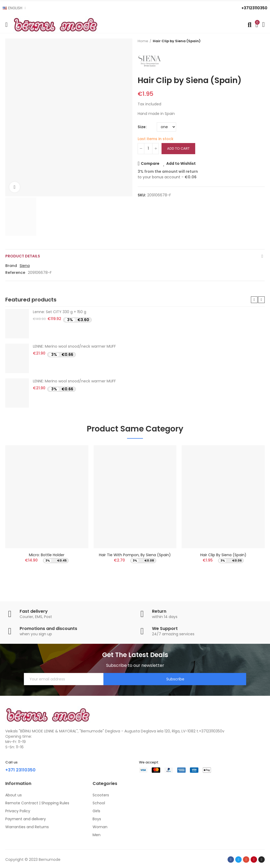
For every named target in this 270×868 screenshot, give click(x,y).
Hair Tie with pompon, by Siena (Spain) (135, 555)
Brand (11, 266)
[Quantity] (148, 149)
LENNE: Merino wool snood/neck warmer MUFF (74, 346)
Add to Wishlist (181, 163)
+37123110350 (254, 8)
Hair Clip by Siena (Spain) (223, 555)
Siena (25, 266)
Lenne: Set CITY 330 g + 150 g (60, 312)
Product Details (23, 256)
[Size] (166, 127)
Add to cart (178, 148)
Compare (150, 163)
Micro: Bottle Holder (47, 555)
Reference (15, 273)
